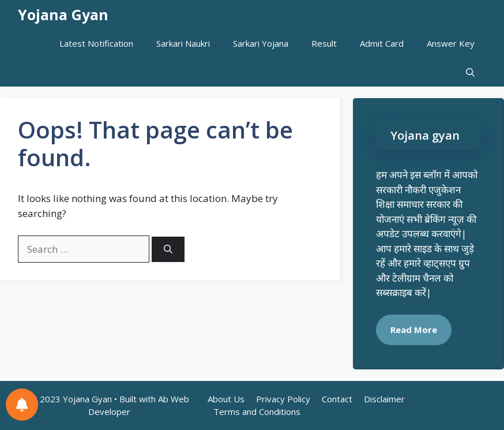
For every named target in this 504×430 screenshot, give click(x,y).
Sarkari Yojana (261, 43)
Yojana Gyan (63, 14)
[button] (470, 72)
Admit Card (382, 43)
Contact (337, 399)
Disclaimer (384, 399)
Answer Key (451, 43)
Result (324, 43)
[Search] (168, 250)
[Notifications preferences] (22, 405)
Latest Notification (96, 43)
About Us (226, 399)
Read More (414, 330)
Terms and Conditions (257, 412)
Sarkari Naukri (183, 43)
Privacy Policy (283, 399)
